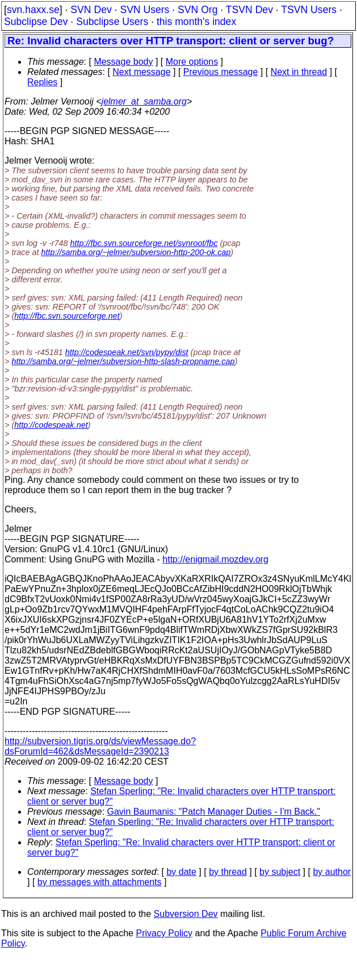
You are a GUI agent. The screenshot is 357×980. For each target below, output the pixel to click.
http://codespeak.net (51, 425)
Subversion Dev (186, 914)
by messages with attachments (100, 882)
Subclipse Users (112, 22)
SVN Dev (91, 10)
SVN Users (144, 10)
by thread (228, 872)
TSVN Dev (249, 10)
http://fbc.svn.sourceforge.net (67, 316)
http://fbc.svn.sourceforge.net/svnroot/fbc (144, 243)
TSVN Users (309, 10)
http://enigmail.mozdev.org (215, 559)
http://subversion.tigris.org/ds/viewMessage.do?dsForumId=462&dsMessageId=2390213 (100, 746)
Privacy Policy (164, 933)
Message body (123, 62)
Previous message (221, 72)
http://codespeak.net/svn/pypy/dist (127, 352)
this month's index (196, 22)
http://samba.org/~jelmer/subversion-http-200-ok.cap (136, 252)
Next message (141, 72)
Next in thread (299, 72)
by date (181, 872)
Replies (42, 82)
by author (332, 872)
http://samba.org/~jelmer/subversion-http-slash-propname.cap (123, 361)
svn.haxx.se (33, 10)
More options (192, 62)
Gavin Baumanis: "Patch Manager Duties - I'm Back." (214, 812)
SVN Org (198, 10)
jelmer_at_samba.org (144, 101)
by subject (280, 872)
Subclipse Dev (36, 22)
